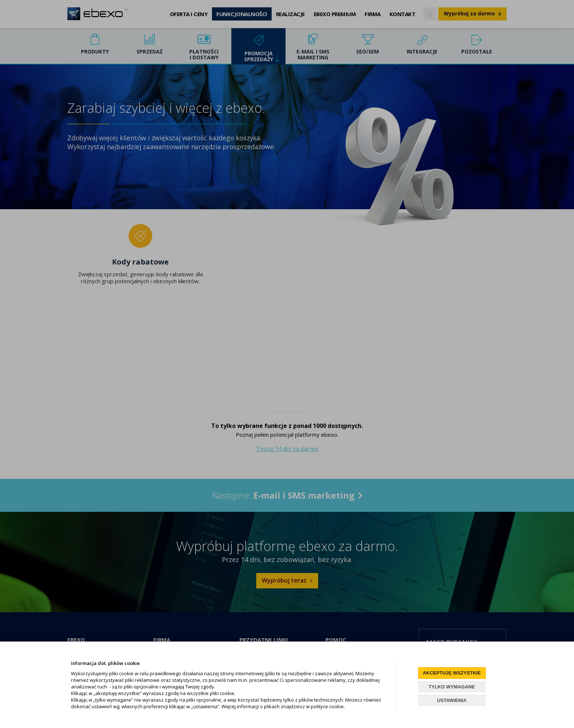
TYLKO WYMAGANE (452, 687)
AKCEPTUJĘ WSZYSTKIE (452, 673)
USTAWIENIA (452, 700)
